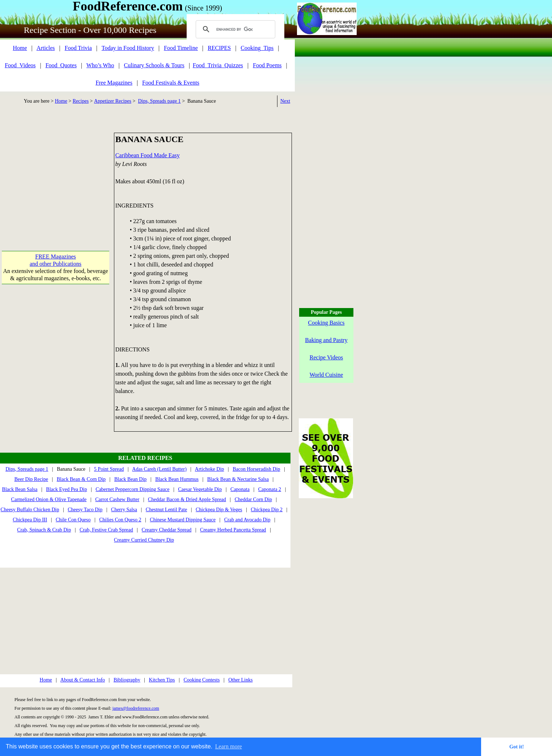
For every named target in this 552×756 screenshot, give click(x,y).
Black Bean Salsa (20, 489)
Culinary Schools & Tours (154, 65)
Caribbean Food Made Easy (148, 155)
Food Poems (267, 65)
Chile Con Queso (73, 520)
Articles (46, 48)
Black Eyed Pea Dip (66, 489)
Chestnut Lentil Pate (166, 510)
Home (20, 48)
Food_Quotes (61, 65)
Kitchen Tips (162, 680)
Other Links (240, 680)
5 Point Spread (109, 469)
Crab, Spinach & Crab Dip (44, 530)
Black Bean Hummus (177, 479)
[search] (234, 29)
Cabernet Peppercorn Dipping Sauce (132, 489)
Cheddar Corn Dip (253, 499)
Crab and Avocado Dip (247, 520)
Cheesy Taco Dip (85, 510)
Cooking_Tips (257, 48)
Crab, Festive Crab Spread (106, 530)
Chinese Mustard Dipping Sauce (183, 520)
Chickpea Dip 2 (267, 510)
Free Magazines (114, 83)
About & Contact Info (83, 680)
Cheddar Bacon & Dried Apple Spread (187, 499)
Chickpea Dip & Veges (219, 510)
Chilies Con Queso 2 (120, 520)
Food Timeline (181, 48)
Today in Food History (128, 48)
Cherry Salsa (124, 510)
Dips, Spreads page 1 (159, 101)
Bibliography (127, 680)
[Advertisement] (56, 178)
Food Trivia (78, 48)
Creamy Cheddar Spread (167, 530)
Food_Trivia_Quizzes (218, 65)
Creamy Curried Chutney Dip (144, 540)
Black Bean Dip (130, 479)
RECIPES (219, 48)
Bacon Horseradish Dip (256, 469)
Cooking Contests (201, 680)
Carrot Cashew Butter (117, 499)
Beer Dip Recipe (31, 479)
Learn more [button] (229, 746)
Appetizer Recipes (113, 101)
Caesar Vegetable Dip (200, 489)
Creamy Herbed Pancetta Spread (233, 530)
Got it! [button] (517, 747)
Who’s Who (100, 65)
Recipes (81, 101)
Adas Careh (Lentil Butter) (159, 469)
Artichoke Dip (209, 469)
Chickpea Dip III (30, 520)
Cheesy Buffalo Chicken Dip (30, 510)
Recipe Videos (326, 357)
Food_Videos (20, 65)
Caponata (240, 489)
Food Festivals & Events (171, 83)
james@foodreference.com (136, 708)
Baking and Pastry (326, 340)
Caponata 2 (270, 489)
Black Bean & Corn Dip (81, 479)
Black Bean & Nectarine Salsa (238, 479)
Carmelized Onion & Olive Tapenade (49, 499)
